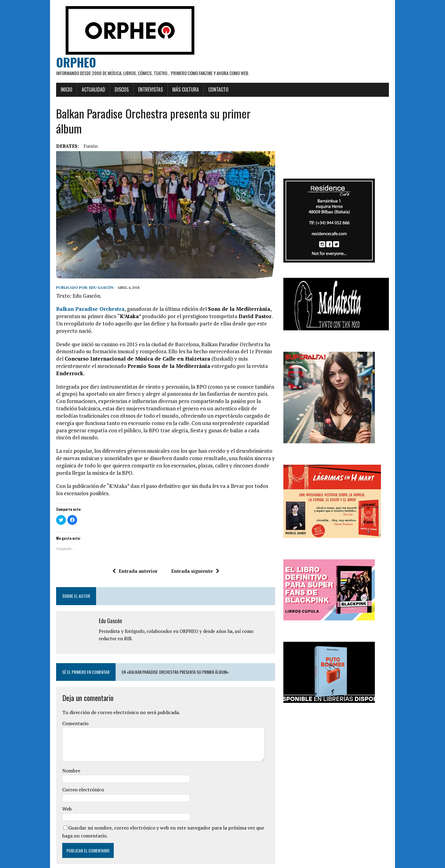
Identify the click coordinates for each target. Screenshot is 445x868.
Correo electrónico (70, 767)
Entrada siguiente (190, 548)
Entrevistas (137, 90)
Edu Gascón (88, 279)
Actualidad (80, 90)
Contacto (205, 90)
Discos (108, 90)
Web (54, 786)
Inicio (53, 90)
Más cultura (172, 90)
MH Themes (118, 862)
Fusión (77, 132)
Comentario (62, 700)
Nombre (58, 747)
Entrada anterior (130, 548)
